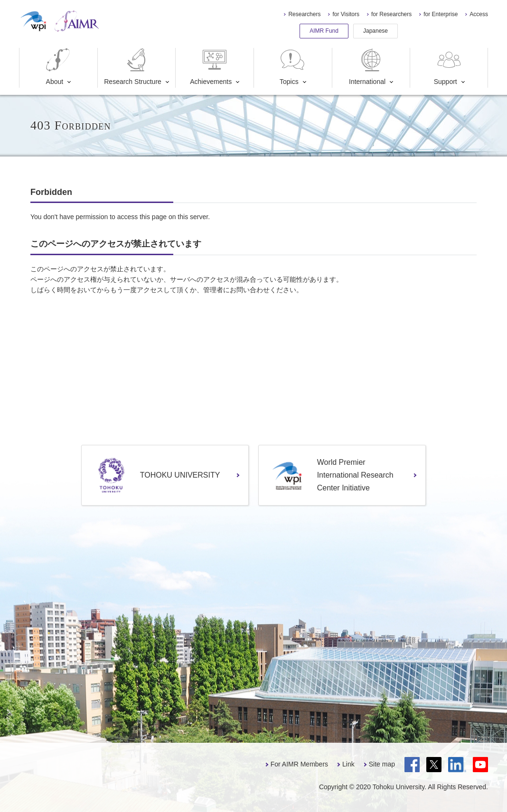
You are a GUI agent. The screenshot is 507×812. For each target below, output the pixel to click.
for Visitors (346, 14)
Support (449, 67)
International (367, 67)
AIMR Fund (324, 31)
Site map (382, 764)
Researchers (304, 14)
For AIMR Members (299, 764)
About (58, 67)
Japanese (376, 31)
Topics (292, 67)
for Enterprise (441, 14)
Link (348, 764)
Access (479, 14)
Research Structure (133, 67)
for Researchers (391, 14)
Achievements (211, 67)
